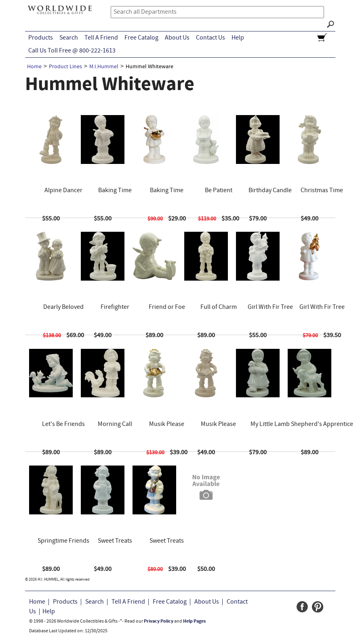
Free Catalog (141, 38)
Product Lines (65, 67)
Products (41, 38)
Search (69, 38)
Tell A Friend (101, 38)
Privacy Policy (159, 621)
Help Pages (194, 621)
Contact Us (211, 38)
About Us (177, 38)
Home (34, 67)
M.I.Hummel (104, 67)
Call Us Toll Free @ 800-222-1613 (72, 51)
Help (238, 38)
